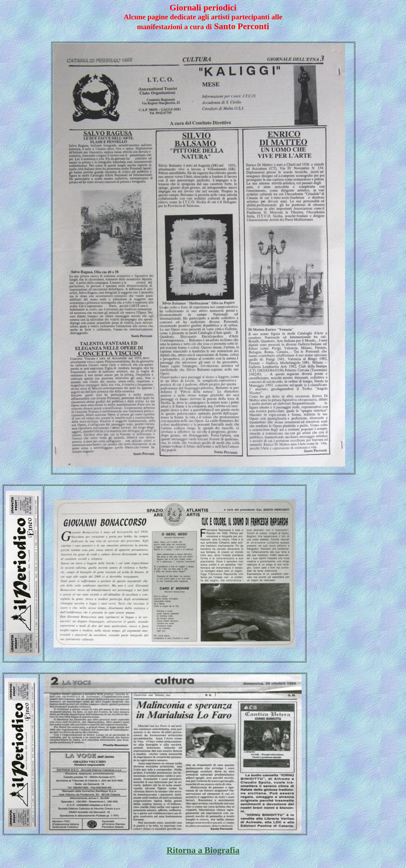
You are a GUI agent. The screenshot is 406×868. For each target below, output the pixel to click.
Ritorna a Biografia (203, 850)
